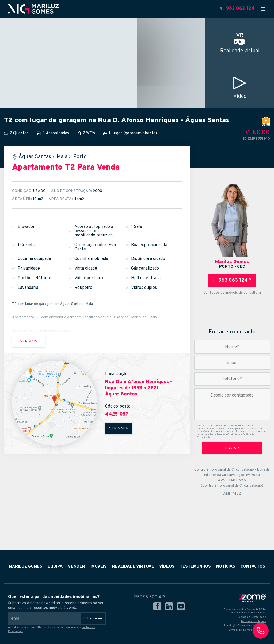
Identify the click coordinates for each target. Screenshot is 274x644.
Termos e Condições (228, 435)
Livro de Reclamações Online (247, 630)
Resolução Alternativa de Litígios (245, 626)
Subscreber (93, 618)
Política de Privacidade (251, 617)
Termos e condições (253, 621)
